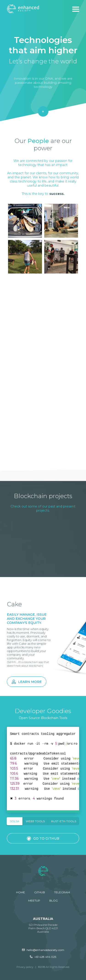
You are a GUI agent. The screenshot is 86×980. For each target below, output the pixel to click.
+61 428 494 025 (43, 957)
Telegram (62, 892)
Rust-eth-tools (64, 821)
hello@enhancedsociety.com (43, 950)
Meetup (34, 901)
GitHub (40, 892)
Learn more (27, 682)
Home (21, 892)
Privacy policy (25, 967)
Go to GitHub (43, 838)
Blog (54, 901)
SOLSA (15, 821)
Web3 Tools (35, 821)
